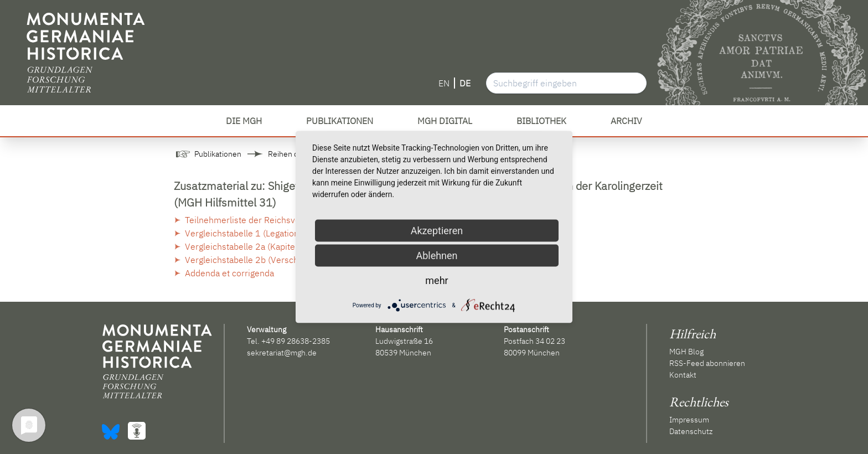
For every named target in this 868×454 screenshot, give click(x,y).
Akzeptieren (437, 231)
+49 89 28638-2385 (296, 341)
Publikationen (218, 154)
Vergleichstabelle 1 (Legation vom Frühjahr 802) (280, 233)
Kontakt (683, 375)
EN (444, 83)
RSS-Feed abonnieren (707, 363)
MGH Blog (686, 352)
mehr (436, 280)
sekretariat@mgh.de (282, 353)
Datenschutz (691, 431)
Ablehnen (436, 256)
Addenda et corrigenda (229, 273)
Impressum (689, 420)
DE (465, 83)
